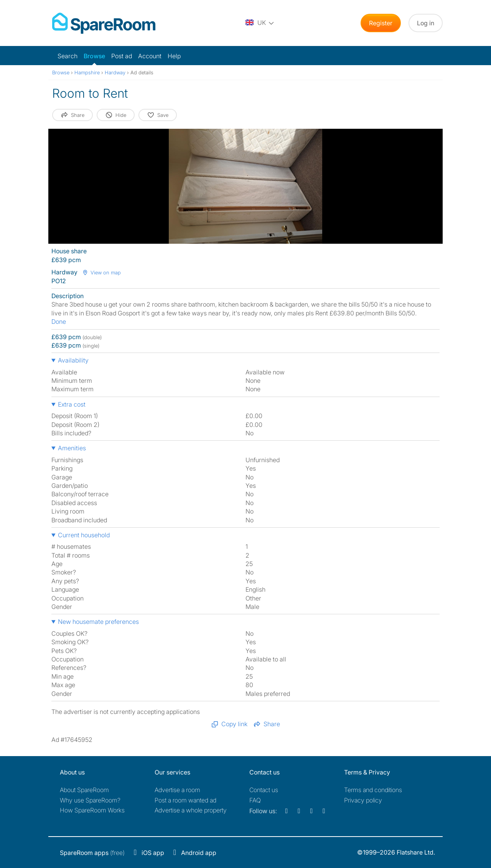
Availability (73, 360)
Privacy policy (363, 800)
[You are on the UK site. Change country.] (260, 23)
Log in (426, 23)
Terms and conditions (373, 790)
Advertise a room (177, 790)
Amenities (72, 448)
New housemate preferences (98, 622)
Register (381, 23)
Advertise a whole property (191, 810)
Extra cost (72, 404)
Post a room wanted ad (185, 800)
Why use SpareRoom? (90, 800)
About (84, 790)
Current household (84, 535)
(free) (92, 853)
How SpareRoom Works (92, 810)
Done (59, 322)
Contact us (264, 790)
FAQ (255, 800)
